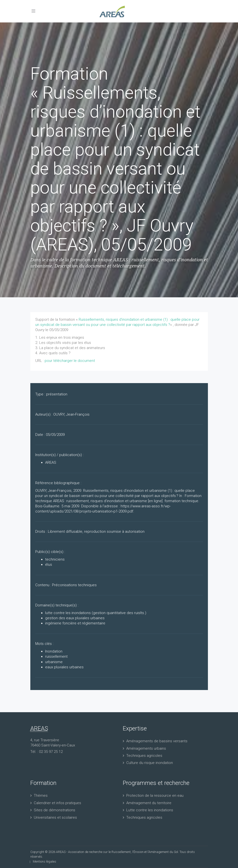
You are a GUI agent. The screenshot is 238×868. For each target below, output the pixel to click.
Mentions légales (45, 861)
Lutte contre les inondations (150, 810)
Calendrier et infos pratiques (57, 803)
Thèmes (41, 796)
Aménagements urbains (146, 748)
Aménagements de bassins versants (157, 741)
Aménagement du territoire (149, 803)
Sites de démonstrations (55, 810)
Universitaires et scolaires (55, 817)
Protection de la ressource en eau (155, 796)
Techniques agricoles (144, 756)
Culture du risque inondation (150, 763)
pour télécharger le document (70, 361)
